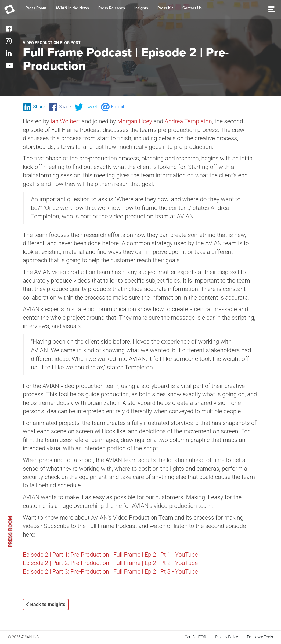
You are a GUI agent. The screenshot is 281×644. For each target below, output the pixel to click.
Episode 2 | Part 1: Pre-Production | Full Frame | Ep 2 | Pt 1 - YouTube (111, 555)
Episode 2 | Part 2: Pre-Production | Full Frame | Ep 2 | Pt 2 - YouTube (111, 563)
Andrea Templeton (188, 121)
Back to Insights (46, 604)
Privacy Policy (226, 637)
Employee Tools (260, 637)
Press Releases (112, 8)
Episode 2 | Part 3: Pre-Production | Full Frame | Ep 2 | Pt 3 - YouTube (111, 572)
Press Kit (165, 8)
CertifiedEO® (196, 637)
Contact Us (192, 8)
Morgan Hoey (135, 121)
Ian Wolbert (65, 121)
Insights (141, 8)
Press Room (36, 8)
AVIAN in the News (72, 8)
